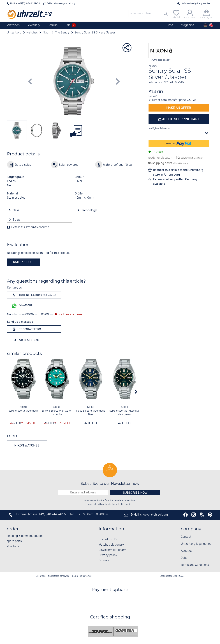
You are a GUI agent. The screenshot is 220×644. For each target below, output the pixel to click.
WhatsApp (22, 306)
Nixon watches (27, 445)
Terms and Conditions (195, 565)
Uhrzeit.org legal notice (196, 544)
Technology (89, 210)
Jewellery (33, 25)
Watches (13, 25)
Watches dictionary (111, 545)
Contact (186, 537)
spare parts (14, 541)
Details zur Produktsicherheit (30, 227)
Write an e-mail (25, 340)
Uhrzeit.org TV (108, 540)
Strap (17, 220)
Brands (52, 25)
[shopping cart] (207, 14)
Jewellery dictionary (112, 550)
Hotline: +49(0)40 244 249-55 (25, 4)
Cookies (104, 560)
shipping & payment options (25, 536)
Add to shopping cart (180, 119)
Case (16, 210)
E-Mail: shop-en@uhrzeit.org (61, 4)
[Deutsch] (205, 25)
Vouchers (13, 546)
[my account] (190, 14)
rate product (24, 262)
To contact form (26, 329)
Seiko (23, 407)
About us (187, 551)
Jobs (184, 558)
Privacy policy (108, 555)
